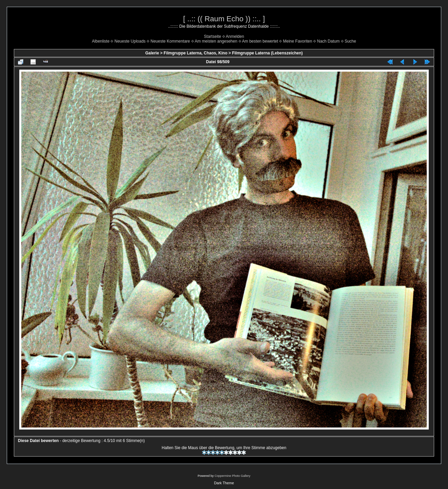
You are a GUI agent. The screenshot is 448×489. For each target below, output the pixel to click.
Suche (350, 41)
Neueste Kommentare (170, 41)
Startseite (213, 36)
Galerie (152, 53)
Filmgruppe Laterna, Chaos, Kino (195, 53)
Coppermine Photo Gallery (232, 476)
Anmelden (235, 36)
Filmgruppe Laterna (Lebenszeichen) (267, 53)
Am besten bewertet (260, 41)
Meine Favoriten (298, 41)
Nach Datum (329, 41)
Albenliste (101, 41)
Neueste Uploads (130, 41)
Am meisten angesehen (216, 41)
